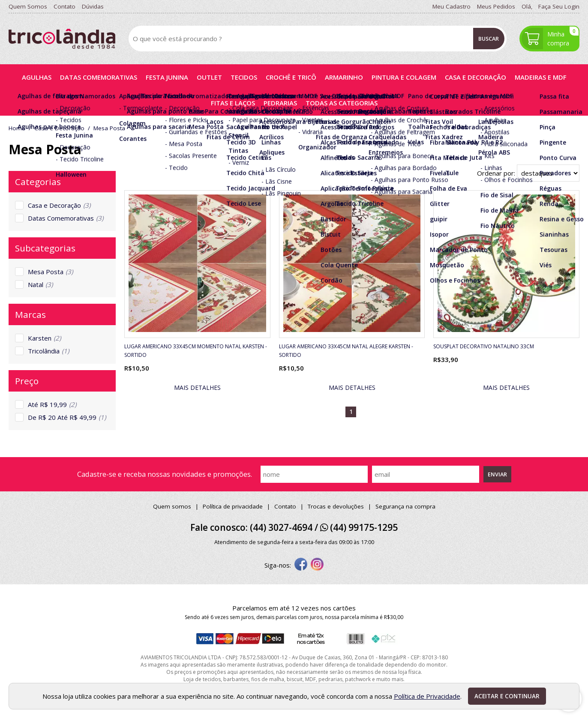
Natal (40, 284)
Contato (285, 506)
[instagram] (317, 565)
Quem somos (172, 506)
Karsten (44, 338)
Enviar (497, 474)
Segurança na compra (405, 506)
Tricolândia (48, 351)
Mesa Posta (50, 272)
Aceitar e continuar (507, 696)
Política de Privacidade (427, 696)
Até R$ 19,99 (52, 404)
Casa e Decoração (59, 205)
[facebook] (301, 565)
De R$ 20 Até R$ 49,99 (67, 417)
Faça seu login (559, 6)
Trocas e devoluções (336, 506)
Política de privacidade (233, 506)
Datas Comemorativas (66, 218)
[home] (62, 39)
